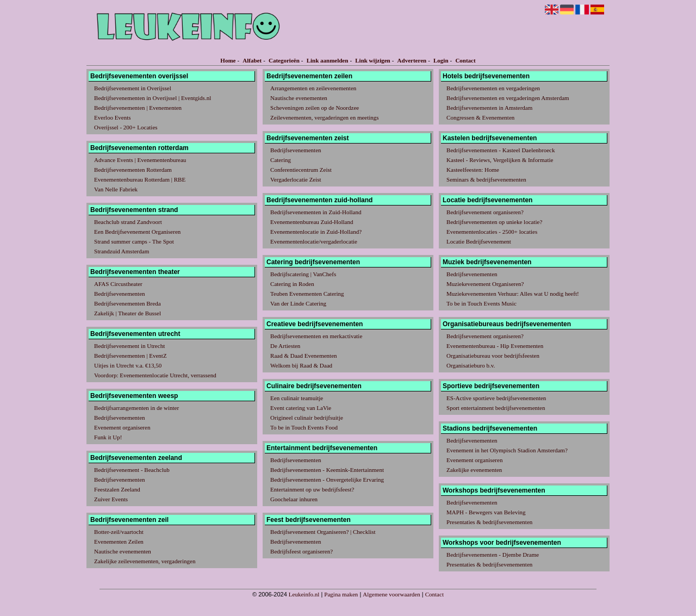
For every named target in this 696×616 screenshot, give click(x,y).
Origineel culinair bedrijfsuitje (307, 418)
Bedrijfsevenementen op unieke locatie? (494, 222)
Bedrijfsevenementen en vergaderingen (493, 88)
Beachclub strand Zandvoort (128, 222)
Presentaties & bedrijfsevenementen (489, 522)
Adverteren (412, 60)
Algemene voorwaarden (391, 594)
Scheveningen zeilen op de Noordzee (315, 108)
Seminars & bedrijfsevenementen (486, 179)
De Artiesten (285, 346)
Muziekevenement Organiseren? (485, 284)
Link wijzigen (372, 60)
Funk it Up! (108, 437)
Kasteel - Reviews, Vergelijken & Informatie (500, 160)
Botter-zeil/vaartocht (119, 532)
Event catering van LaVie (301, 408)
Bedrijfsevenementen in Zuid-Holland (316, 212)
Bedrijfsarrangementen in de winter (136, 408)
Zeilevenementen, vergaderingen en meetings (325, 117)
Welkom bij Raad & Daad (301, 365)
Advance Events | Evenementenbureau (140, 160)
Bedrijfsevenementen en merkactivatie (316, 336)
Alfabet (252, 60)
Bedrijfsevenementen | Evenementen (138, 108)
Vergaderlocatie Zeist (296, 179)
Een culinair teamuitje (297, 398)
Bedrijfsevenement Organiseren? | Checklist (323, 532)
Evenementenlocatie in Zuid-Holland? (316, 232)
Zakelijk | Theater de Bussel (128, 313)
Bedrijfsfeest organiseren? (302, 551)
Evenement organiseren (122, 427)
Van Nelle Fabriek (116, 189)
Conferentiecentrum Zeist (301, 170)
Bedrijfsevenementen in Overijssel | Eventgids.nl (153, 98)
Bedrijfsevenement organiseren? (485, 212)
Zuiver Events (111, 499)
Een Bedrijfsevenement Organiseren (137, 232)
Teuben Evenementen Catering (307, 294)
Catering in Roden (292, 284)
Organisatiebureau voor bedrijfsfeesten (493, 356)
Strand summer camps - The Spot (134, 241)
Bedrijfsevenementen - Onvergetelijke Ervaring (327, 480)
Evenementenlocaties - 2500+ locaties (492, 232)
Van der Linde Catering (298, 303)
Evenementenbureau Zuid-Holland (312, 222)
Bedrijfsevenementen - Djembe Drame (493, 555)
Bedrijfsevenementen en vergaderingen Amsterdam (508, 98)
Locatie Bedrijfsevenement (479, 241)
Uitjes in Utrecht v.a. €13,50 (128, 365)
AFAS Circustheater (118, 284)
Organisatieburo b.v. (471, 365)
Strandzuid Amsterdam (122, 251)
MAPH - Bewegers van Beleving (486, 512)
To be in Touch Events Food (304, 427)
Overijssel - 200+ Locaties (126, 127)
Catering (281, 160)
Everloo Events (113, 117)
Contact (465, 60)
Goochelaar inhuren (294, 499)
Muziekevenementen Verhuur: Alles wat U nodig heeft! (513, 294)
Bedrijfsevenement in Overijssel (133, 88)
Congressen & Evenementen (480, 117)
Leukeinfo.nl (304, 594)
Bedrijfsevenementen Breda (127, 303)
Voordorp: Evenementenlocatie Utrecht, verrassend (155, 375)
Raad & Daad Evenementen (303, 356)
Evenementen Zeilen (119, 542)
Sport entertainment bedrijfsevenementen (496, 408)
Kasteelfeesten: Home (473, 170)
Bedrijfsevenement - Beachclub (132, 470)
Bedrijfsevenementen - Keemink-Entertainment (327, 470)
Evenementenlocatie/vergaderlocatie (314, 241)
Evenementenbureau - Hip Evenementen (495, 346)
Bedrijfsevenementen (119, 294)
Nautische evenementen (123, 551)
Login (441, 60)
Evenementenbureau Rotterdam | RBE (140, 179)
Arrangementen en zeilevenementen (313, 88)
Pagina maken (341, 594)
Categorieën (284, 60)
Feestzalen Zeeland (117, 489)
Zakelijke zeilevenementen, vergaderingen (145, 561)
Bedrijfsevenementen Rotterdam (133, 170)
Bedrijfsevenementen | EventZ (130, 356)
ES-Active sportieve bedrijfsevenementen (496, 398)
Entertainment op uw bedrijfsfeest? (312, 489)
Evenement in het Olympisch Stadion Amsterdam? (507, 450)
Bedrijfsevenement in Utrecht (129, 346)
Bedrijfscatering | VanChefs (303, 274)
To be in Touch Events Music (481, 303)
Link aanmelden (328, 60)
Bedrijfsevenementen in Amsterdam (489, 108)
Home (228, 60)
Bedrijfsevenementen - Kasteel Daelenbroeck (501, 150)
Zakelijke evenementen (474, 470)
